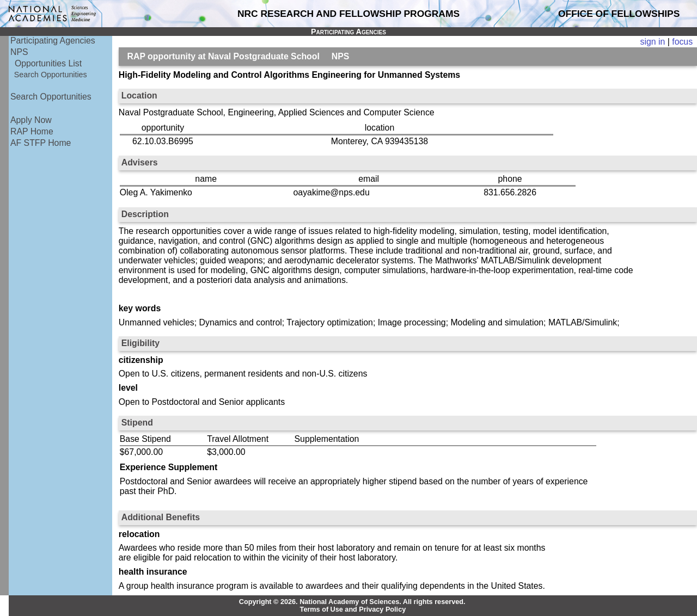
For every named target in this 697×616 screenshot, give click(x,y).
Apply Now (31, 120)
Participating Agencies (53, 41)
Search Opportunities (51, 75)
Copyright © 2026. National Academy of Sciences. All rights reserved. (352, 602)
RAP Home (32, 131)
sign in (653, 42)
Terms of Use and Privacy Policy (353, 609)
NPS (19, 52)
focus (682, 42)
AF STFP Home (41, 143)
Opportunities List (48, 63)
